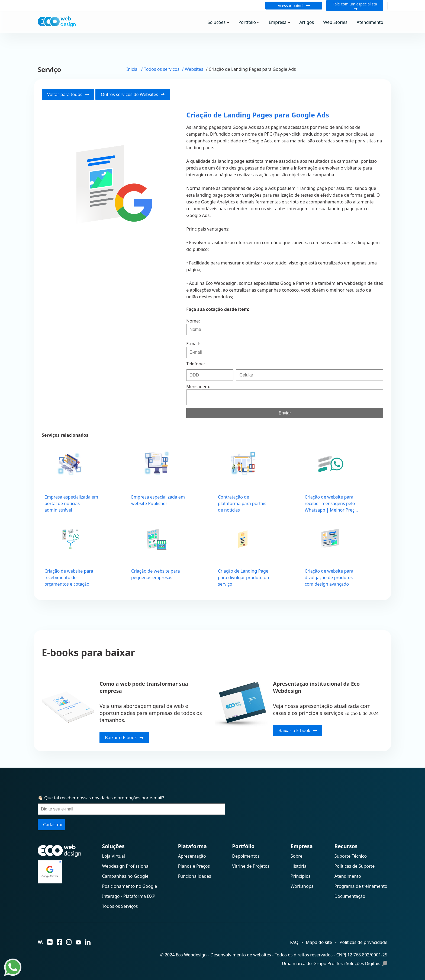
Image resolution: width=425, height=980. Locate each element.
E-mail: (193, 344)
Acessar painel (294, 6)
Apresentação (192, 856)
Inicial (133, 69)
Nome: (193, 321)
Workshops (302, 886)
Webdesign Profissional (126, 866)
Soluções (217, 22)
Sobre (297, 856)
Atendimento (370, 22)
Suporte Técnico (351, 856)
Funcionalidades (195, 876)
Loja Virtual (114, 856)
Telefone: (195, 364)
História (299, 866)
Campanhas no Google (125, 876)
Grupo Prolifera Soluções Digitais (350, 963)
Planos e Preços (194, 866)
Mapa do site (319, 942)
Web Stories (335, 22)
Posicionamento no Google (130, 886)
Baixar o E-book (124, 738)
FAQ (294, 942)
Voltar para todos (68, 94)
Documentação (350, 896)
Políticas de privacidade (363, 942)
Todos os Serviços (120, 906)
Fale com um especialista (355, 6)
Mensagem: (198, 387)
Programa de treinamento (361, 886)
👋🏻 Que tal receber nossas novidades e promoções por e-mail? (101, 798)
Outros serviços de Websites (133, 94)
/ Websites (193, 69)
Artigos (307, 22)
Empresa (278, 22)
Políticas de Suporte (355, 866)
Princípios (300, 876)
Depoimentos (246, 856)
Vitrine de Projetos (251, 866)
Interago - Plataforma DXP (129, 896)
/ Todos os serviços (160, 69)
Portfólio (247, 22)
